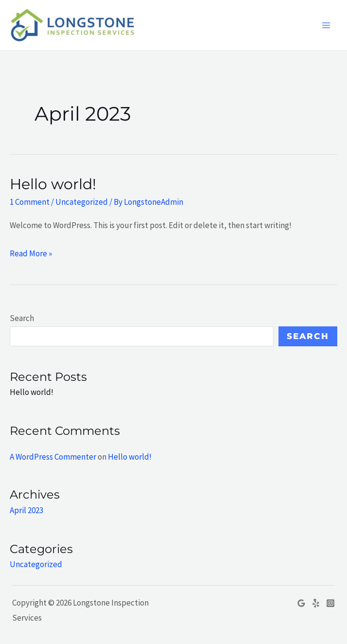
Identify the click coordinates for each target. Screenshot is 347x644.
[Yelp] (316, 603)
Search (22, 318)
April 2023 (26, 510)
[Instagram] (330, 603)
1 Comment (30, 202)
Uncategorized (82, 202)
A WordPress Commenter (53, 457)
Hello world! (53, 184)
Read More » (31, 252)
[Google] (301, 603)
